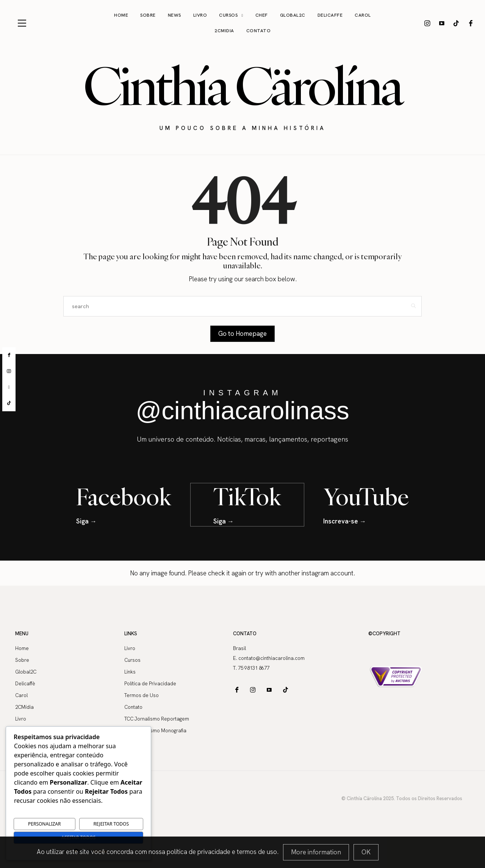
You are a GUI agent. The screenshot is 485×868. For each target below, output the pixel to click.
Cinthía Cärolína (242, 86)
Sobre (148, 15)
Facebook (124, 496)
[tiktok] (9, 403)
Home (121, 15)
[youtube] (9, 387)
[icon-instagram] (427, 23)
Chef (262, 15)
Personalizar (45, 824)
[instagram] (9, 371)
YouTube (366, 496)
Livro (200, 15)
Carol (363, 15)
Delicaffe (330, 15)
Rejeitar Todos (111, 824)
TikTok (247, 496)
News (174, 15)
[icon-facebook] (471, 23)
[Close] (366, 852)
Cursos (228, 15)
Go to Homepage (242, 334)
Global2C (293, 15)
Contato (259, 31)
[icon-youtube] (442, 23)
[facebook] (9, 355)
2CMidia (224, 31)
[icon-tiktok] (456, 23)
